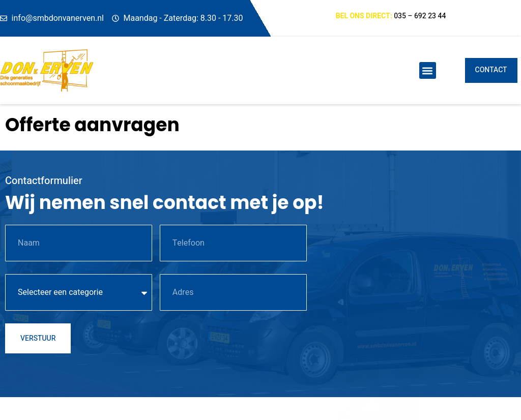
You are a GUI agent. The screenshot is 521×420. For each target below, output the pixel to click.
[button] (428, 70)
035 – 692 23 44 (420, 16)
